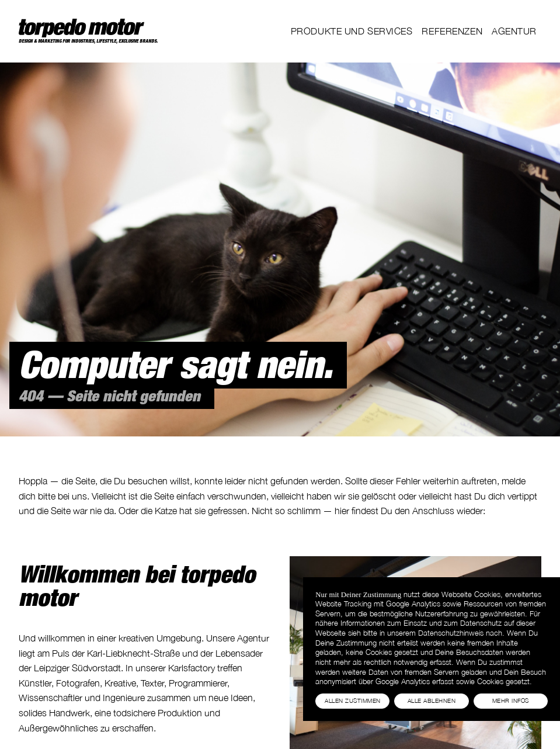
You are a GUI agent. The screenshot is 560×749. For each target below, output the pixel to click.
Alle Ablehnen (432, 701)
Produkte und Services (352, 31)
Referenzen (452, 31)
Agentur (514, 31)
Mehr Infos (511, 701)
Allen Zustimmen (352, 701)
